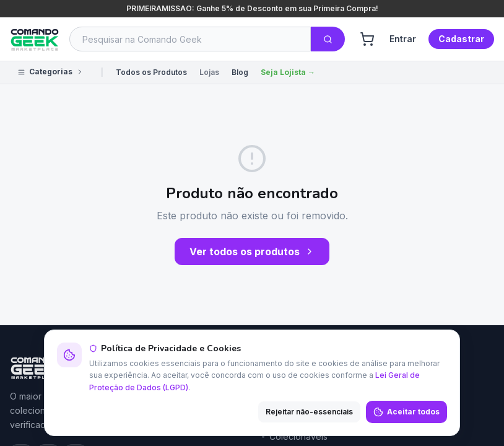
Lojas (209, 72)
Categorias (50, 72)
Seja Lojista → (288, 72)
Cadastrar (461, 39)
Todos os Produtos (151, 72)
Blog (240, 72)
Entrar (403, 39)
